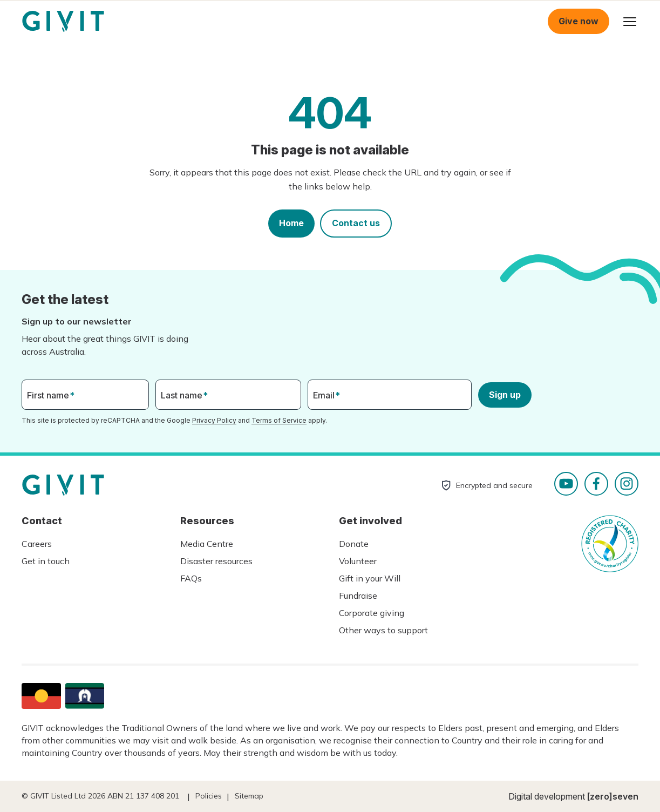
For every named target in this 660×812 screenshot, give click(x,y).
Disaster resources (216, 561)
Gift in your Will (370, 578)
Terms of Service (279, 420)
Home (291, 223)
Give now (579, 21)
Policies (209, 796)
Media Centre (207, 544)
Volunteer (358, 561)
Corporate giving (372, 613)
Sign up (505, 395)
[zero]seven (613, 796)
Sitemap (249, 796)
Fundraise (358, 596)
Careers (37, 544)
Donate (354, 544)
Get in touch (46, 561)
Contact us (356, 223)
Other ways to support (383, 630)
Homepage (63, 22)
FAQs (191, 578)
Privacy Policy (214, 420)
